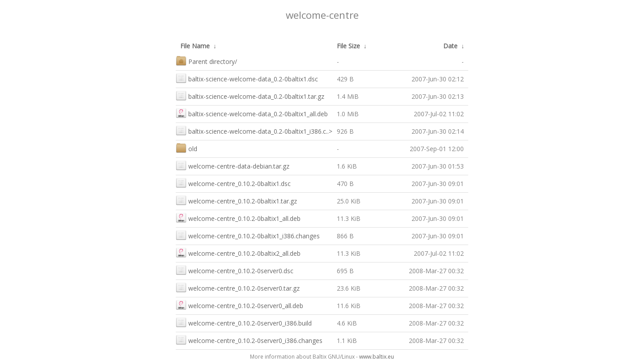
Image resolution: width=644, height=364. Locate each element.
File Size (348, 46)
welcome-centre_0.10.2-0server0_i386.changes (249, 340)
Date (450, 46)
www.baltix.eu (377, 357)
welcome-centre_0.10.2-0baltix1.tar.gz (236, 200)
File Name (195, 46)
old (186, 148)
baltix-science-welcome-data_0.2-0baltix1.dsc (247, 78)
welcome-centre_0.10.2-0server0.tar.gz (238, 287)
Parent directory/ (206, 61)
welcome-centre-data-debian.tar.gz (233, 165)
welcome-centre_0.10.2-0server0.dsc (235, 270)
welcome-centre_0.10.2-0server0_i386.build (244, 322)
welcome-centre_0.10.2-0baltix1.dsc (233, 183)
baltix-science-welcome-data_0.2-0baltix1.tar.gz (250, 95)
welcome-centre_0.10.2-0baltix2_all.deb (238, 252)
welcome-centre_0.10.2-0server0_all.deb (239, 305)
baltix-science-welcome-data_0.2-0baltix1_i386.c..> (254, 130)
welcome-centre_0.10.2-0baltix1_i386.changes (248, 235)
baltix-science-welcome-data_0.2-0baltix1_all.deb (252, 113)
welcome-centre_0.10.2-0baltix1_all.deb (238, 218)
